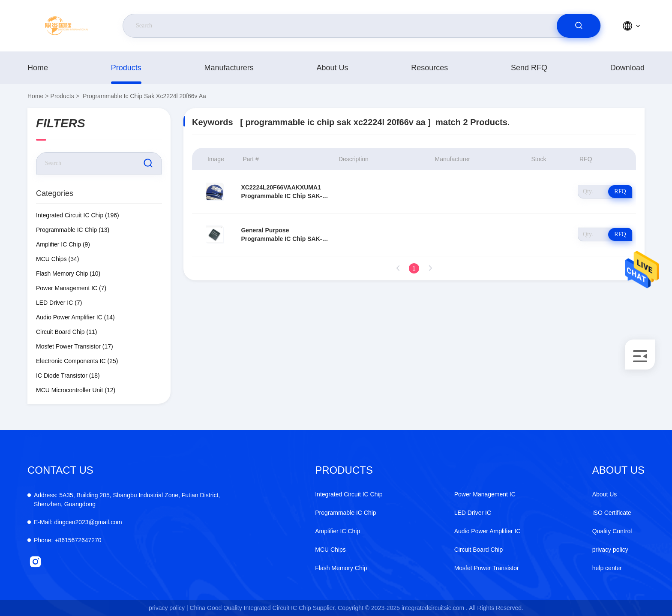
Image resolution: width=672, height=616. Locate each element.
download (627, 68)
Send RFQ (529, 68)
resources (429, 68)
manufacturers (229, 68)
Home (38, 68)
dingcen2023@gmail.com (78, 522)
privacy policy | (168, 608)
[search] (579, 26)
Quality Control (612, 531)
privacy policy (610, 550)
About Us (332, 68)
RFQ (620, 191)
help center (607, 568)
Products (126, 68)
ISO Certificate (612, 513)
